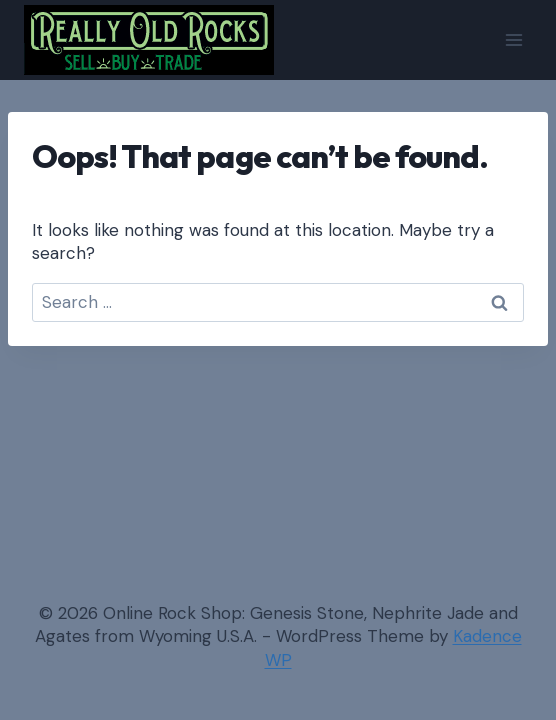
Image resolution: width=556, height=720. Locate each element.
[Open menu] (513, 39)
